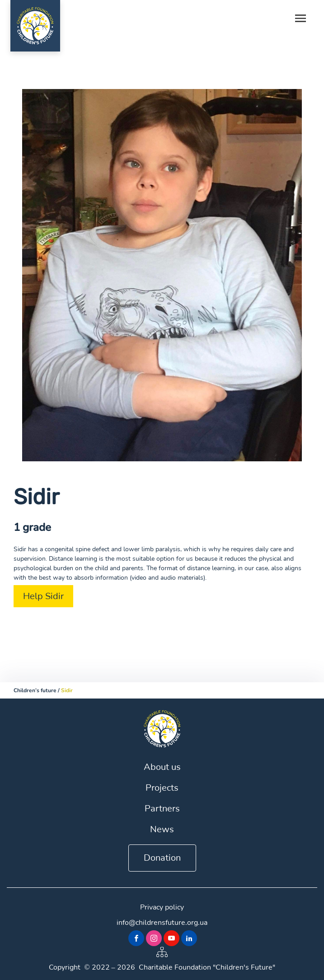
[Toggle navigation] (301, 19)
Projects (162, 788)
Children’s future (35, 690)
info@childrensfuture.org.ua (162, 923)
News (162, 829)
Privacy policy (162, 907)
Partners (162, 809)
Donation (162, 858)
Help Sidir (43, 596)
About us (162, 767)
